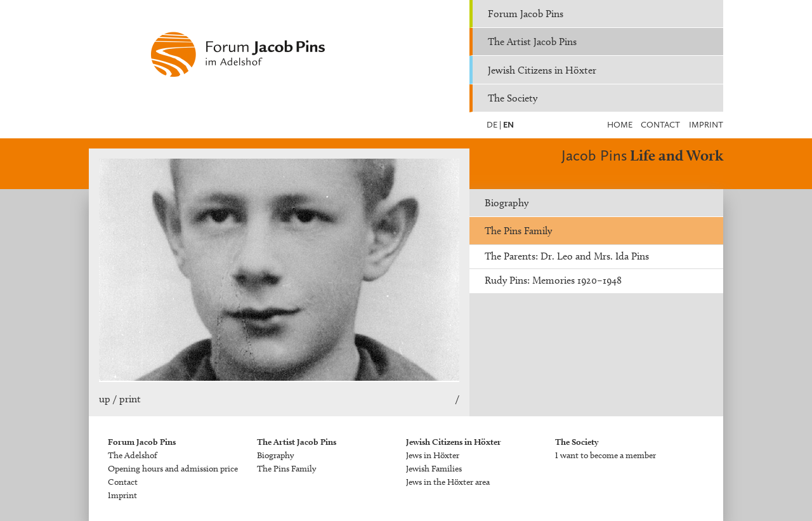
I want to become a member (606, 455)
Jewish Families (434, 469)
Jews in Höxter (433, 455)
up (105, 399)
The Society (513, 98)
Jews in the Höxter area (448, 482)
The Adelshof (133, 455)
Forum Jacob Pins (526, 14)
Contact (660, 125)
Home (620, 125)
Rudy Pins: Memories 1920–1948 (553, 280)
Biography (507, 203)
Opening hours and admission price (173, 469)
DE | (494, 125)
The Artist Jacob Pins (532, 42)
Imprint (706, 125)
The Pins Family (518, 231)
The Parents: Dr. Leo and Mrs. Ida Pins (567, 256)
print (130, 399)
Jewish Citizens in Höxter (542, 70)
